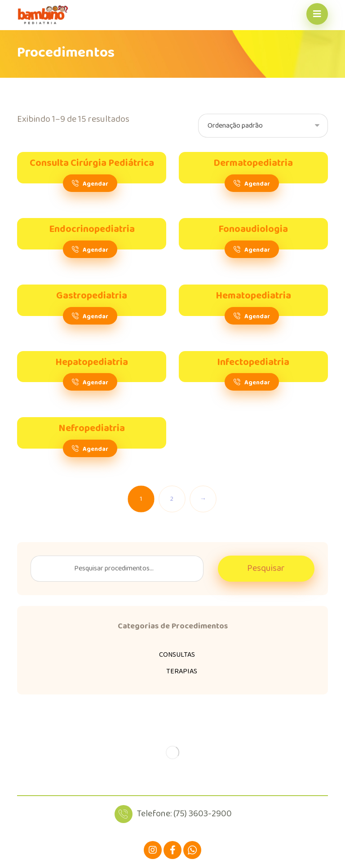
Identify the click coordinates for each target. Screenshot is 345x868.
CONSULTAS (177, 655)
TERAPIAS (182, 671)
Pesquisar (266, 569)
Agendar (95, 184)
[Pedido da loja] (263, 126)
